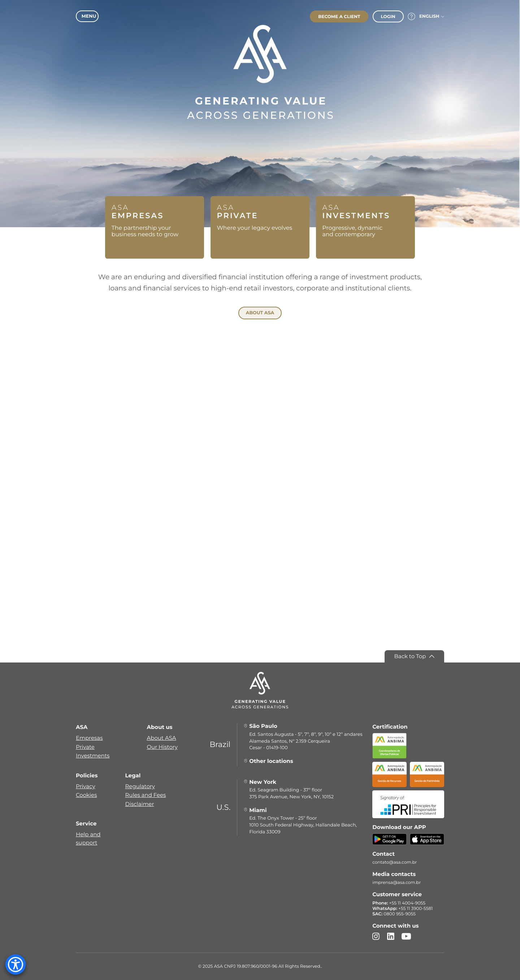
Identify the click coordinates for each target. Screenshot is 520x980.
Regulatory (140, 786)
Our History (162, 747)
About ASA (162, 738)
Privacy (86, 786)
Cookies (86, 795)
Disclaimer (140, 804)
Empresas (89, 738)
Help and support (88, 838)
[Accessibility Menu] (16, 964)
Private (85, 747)
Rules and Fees (146, 795)
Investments (93, 755)
